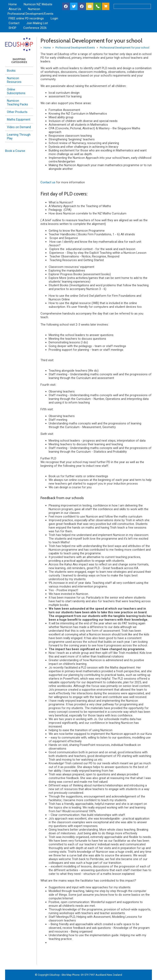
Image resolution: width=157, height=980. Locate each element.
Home (13, 4)
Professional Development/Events (30, 14)
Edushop (55, 975)
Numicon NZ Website (38, 4)
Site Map (67, 975)
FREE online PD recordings (26, 18)
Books (11, 71)
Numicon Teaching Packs (17, 103)
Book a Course (15, 151)
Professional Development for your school (124, 48)
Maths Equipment (19, 120)
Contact (14, 23)
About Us (15, 9)
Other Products (17, 112)
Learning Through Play (19, 136)
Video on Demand (19, 127)
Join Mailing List (37, 23)
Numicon (34, 9)
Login (54, 18)
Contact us (48, 182)
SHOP (12, 28)
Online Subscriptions (16, 91)
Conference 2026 (35, 28)
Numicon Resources (14, 80)
